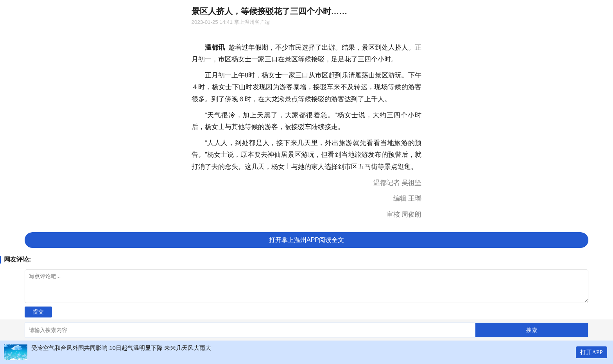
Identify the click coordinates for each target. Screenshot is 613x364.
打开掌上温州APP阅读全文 (306, 240)
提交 (38, 312)
